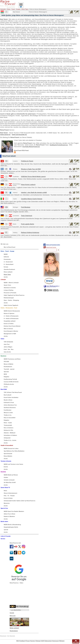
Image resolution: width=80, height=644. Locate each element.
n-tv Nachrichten (16, 610)
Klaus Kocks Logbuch (28, 185)
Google (12, 613)
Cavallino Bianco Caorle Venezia (32, 199)
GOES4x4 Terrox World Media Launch (33, 177)
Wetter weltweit (14, 628)
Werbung (62, 641)
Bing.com (13, 616)
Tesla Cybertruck (27, 216)
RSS (18, 641)
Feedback (22, 641)
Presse (28, 641)
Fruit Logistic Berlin (28, 224)
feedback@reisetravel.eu (59, 145)
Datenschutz (48, 641)
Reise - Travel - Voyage (14, 9)
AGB (42, 641)
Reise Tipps (25, 9)
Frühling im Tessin (27, 161)
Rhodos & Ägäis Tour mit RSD (31, 169)
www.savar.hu (5, 135)
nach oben (76, 642)
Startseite (3, 9)
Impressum (56, 641)
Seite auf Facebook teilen (53, 245)
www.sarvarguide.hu (19, 135)
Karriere (33, 641)
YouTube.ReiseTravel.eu (31, 147)
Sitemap (38, 641)
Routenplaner (14, 631)
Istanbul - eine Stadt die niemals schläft (34, 193)
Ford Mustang (26, 207)
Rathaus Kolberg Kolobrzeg (30, 233)
